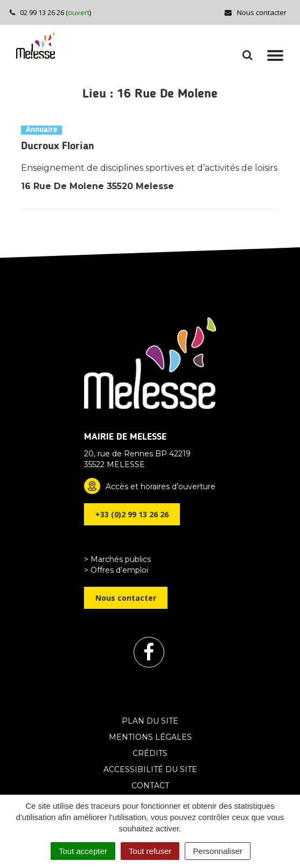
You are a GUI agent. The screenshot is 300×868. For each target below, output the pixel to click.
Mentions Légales (150, 737)
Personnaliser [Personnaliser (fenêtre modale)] (218, 851)
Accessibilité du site (150, 769)
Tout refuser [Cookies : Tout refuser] (150, 851)
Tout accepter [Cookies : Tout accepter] (83, 851)
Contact (150, 786)
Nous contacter (255, 12)
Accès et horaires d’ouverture (161, 487)
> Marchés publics (117, 559)
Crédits (150, 753)
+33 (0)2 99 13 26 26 (132, 514)
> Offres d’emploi (116, 570)
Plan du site (150, 721)
